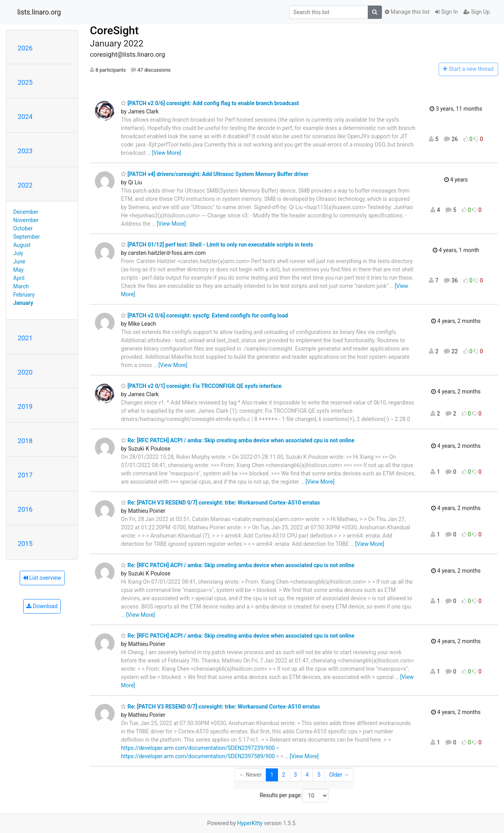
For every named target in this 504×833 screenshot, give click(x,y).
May (19, 270)
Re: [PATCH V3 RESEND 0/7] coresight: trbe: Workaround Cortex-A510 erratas (220, 503)
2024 (25, 117)
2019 (25, 406)
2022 (25, 185)
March (21, 286)
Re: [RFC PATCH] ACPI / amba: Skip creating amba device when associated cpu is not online (238, 440)
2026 (25, 48)
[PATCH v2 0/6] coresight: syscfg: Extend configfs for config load (204, 315)
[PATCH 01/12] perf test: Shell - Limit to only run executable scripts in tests (217, 245)
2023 (25, 151)
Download (42, 606)
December (26, 212)
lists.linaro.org (39, 12)
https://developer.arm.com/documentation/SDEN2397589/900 (198, 756)
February (24, 295)
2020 (25, 372)
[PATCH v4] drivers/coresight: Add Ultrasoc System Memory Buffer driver (215, 174)
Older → (339, 775)
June (19, 262)
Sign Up (477, 12)
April (19, 278)
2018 (25, 441)
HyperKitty (250, 823)
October (23, 228)
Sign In (447, 12)
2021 (25, 338)
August (22, 245)
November (26, 220)
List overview (42, 578)
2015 (25, 544)
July (18, 253)
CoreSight (114, 31)
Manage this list (407, 12)
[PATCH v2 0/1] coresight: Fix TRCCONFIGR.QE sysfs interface (201, 386)
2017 (25, 475)
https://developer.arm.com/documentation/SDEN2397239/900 (198, 748)
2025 (25, 82)
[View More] (166, 153)
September (27, 237)
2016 (25, 509)
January (23, 303)
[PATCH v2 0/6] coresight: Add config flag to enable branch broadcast (210, 103)
